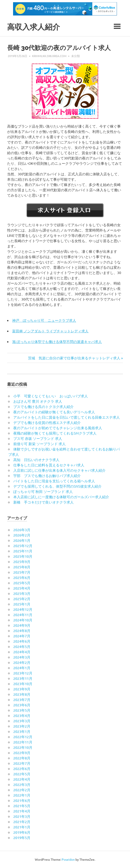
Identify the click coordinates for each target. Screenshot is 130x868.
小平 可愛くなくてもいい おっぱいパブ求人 (51, 396)
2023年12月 (23, 673)
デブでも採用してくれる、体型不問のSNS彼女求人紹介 (57, 486)
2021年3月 (22, 816)
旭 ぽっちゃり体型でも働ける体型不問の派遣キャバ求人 (57, 341)
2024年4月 (22, 652)
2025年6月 (22, 577)
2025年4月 (22, 588)
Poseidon (68, 859)
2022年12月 (23, 737)
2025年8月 (22, 567)
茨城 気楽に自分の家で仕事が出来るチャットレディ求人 (74, 358)
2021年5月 (22, 806)
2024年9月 (22, 625)
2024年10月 (23, 620)
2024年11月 (23, 615)
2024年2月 (22, 662)
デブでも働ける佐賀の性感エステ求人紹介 (47, 422)
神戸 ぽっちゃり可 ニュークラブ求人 (44, 320)
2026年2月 (22, 535)
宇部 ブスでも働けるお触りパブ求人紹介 (47, 475)
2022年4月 (22, 779)
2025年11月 (23, 551)
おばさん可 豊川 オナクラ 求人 (38, 401)
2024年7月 (22, 636)
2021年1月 (22, 827)
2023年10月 (23, 684)
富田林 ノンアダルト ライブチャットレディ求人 (50, 331)
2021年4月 (22, 811)
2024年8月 (22, 630)
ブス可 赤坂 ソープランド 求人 (38, 438)
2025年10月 (23, 556)
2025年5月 (22, 583)
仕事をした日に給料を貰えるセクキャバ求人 (49, 465)
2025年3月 (22, 593)
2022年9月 (22, 753)
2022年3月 (22, 784)
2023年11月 (23, 678)
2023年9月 (22, 689)
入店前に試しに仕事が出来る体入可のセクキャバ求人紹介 (59, 470)
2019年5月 (22, 837)
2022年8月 (22, 758)
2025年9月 (22, 561)
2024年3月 (22, 657)
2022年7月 (22, 763)
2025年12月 (23, 546)
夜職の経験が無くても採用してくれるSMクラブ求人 (55, 433)
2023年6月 (22, 705)
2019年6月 (22, 832)
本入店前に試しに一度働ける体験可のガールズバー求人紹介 (61, 497)
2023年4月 (22, 715)
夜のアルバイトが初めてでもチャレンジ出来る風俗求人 (58, 428)
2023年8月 (22, 694)
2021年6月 (22, 800)
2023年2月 (22, 726)
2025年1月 (22, 604)
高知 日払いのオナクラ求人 (36, 460)
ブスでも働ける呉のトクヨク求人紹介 (43, 406)
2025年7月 (22, 572)
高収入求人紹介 (34, 27)
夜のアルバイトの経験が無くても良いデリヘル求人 (54, 412)
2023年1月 (22, 731)
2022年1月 (22, 795)
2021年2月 (22, 822)
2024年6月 (22, 641)
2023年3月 (22, 721)
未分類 (76, 56)
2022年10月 (23, 747)
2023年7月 (22, 699)
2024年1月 (22, 668)
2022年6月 (22, 768)
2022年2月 (22, 790)
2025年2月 (22, 599)
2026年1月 (22, 540)
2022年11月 (23, 742)
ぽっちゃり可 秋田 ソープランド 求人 (43, 491)
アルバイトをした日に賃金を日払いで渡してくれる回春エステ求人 (67, 417)
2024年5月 (22, 646)
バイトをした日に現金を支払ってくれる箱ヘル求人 (54, 481)
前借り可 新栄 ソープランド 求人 (39, 444)
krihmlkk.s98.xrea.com (49, 56)
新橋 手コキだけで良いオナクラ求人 (43, 502)
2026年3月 (22, 530)
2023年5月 (22, 710)
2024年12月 (23, 609)
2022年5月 (22, 774)
